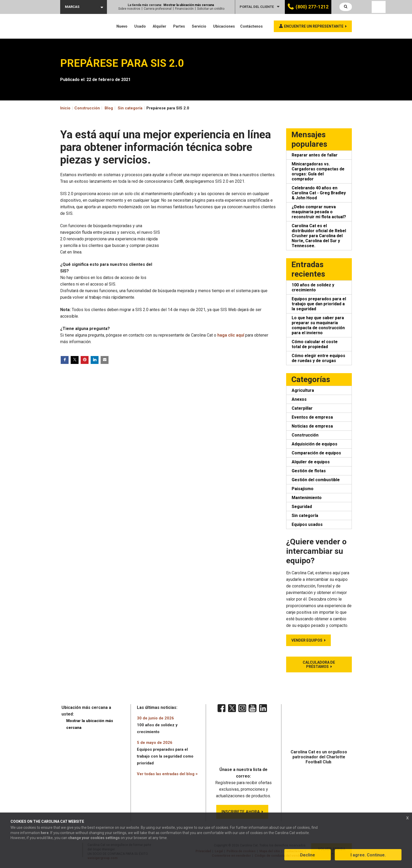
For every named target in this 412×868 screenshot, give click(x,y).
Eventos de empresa (312, 417)
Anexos (299, 399)
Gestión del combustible (316, 480)
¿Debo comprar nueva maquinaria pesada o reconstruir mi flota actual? (319, 212)
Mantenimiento (307, 498)
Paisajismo (303, 489)
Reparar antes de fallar (315, 155)
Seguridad (302, 507)
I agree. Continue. (368, 856)
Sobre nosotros (129, 9)
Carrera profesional (158, 9)
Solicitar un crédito (211, 9)
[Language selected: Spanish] (379, 7)
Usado (140, 26)
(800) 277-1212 (312, 7)
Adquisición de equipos (315, 444)
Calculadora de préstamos (319, 664)
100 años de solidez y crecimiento (313, 287)
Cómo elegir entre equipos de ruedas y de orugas (318, 358)
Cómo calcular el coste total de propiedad (315, 344)
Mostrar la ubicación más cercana (189, 5)
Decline (308, 856)
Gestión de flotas (309, 471)
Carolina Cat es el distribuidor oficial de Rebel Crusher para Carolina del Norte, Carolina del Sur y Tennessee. (319, 236)
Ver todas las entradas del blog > (167, 774)
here (45, 834)
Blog (109, 108)
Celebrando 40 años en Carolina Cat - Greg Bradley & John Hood (319, 193)
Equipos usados (307, 524)
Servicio (199, 26)
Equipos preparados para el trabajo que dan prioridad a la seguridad (319, 304)
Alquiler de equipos (311, 462)
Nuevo (122, 26)
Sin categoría (130, 108)
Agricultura (303, 390)
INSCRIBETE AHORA (241, 812)
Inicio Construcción (80, 108)
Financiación (184, 9)
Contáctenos (251, 26)
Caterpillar (302, 408)
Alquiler (159, 26)
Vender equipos (307, 640)
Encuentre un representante (314, 26)
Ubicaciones (224, 26)
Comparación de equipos (316, 453)
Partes (179, 26)
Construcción (305, 435)
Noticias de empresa (312, 426)
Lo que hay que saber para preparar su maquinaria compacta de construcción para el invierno (318, 325)
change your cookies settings (94, 839)
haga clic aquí (231, 335)
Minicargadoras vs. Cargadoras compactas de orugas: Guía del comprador (318, 171)
